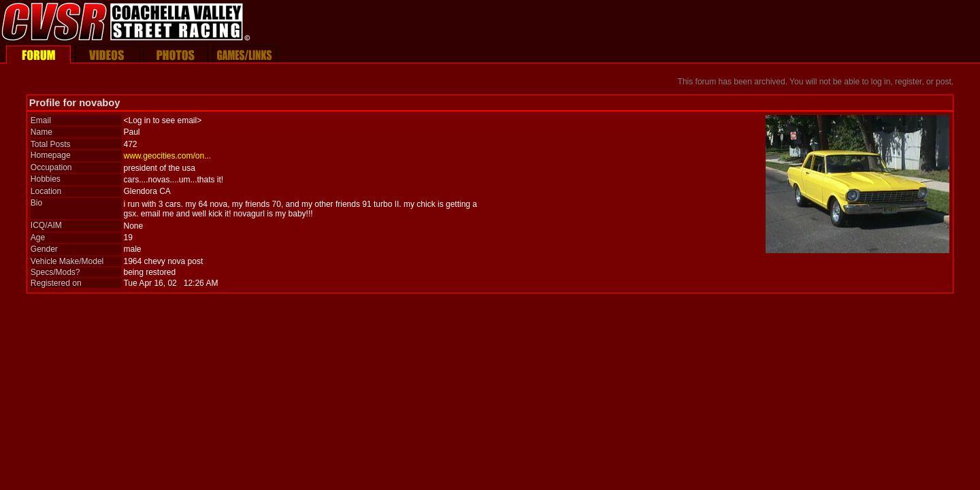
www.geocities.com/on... (167, 156)
